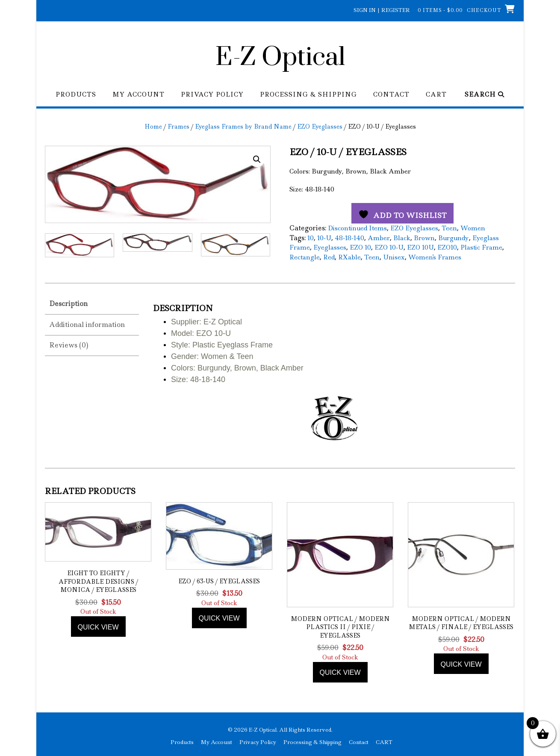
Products (76, 95)
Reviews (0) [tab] (69, 344)
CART (436, 95)
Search (485, 95)
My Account (139, 95)
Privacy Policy (212, 95)
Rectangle (305, 257)
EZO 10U (420, 247)
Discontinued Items (357, 228)
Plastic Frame (481, 247)
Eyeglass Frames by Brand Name (243, 126)
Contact (391, 95)
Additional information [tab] (87, 323)
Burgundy (454, 238)
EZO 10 (360, 247)
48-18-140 (349, 238)
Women (473, 228)
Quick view (98, 625)
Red (329, 257)
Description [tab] (68, 302)
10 (311, 238)
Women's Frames (435, 257)
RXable (349, 257)
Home (153, 126)
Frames (178, 126)
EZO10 (447, 247)
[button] (257, 159)
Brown (424, 238)
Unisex (394, 257)
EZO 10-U (389, 247)
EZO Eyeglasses (320, 126)
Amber (379, 238)
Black (402, 238)
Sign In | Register (382, 10)
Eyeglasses (330, 247)
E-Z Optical (280, 58)
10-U (324, 238)
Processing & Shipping (308, 95)
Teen (449, 228)
